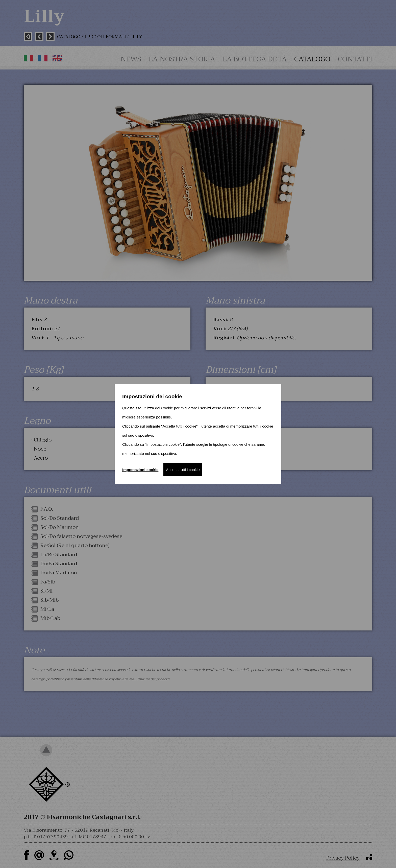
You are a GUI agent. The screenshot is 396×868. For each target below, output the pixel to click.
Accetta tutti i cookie (183, 470)
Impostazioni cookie (140, 470)
